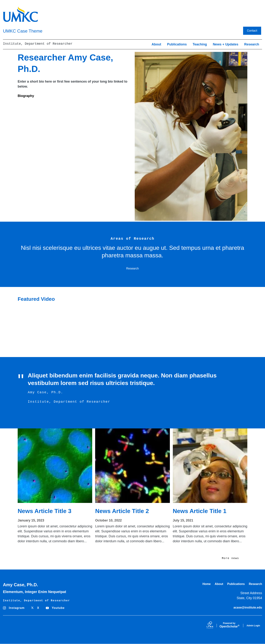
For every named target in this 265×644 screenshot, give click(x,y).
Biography (26, 96)
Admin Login (253, 626)
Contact (252, 31)
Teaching (200, 44)
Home (206, 584)
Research (252, 44)
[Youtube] (56, 608)
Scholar (229, 625)
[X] (36, 608)
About (156, 44)
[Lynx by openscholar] (213, 626)
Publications (177, 44)
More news (230, 558)
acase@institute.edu (248, 607)
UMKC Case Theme (23, 31)
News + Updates (226, 44)
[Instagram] (15, 608)
